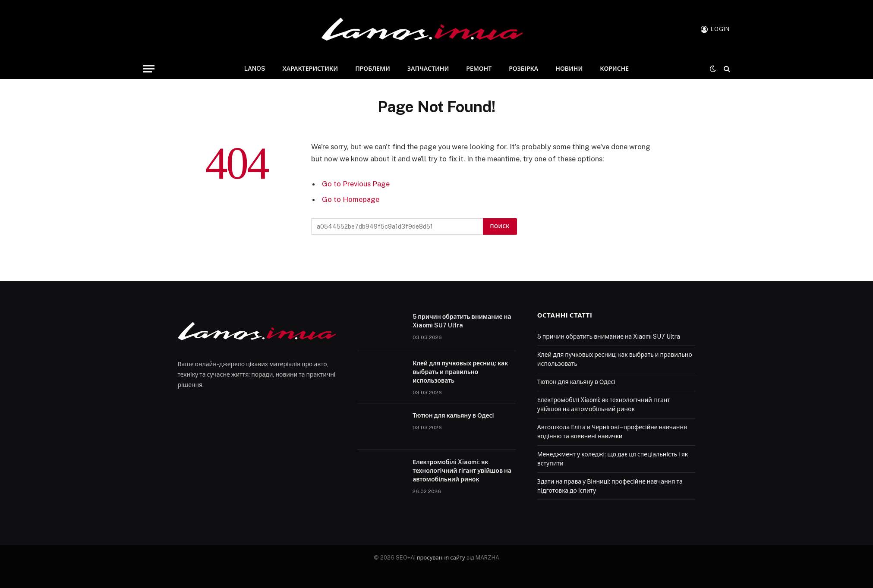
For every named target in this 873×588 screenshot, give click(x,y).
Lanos (255, 69)
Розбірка (523, 69)
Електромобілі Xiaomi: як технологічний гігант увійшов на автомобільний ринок (462, 471)
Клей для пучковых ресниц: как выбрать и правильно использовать (460, 372)
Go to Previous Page (356, 184)
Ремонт (479, 69)
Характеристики (310, 69)
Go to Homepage (351, 199)
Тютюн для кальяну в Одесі (453, 415)
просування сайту (441, 558)
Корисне (614, 69)
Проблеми (373, 69)
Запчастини (428, 69)
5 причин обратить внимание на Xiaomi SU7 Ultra (462, 321)
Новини (569, 69)
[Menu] (149, 69)
